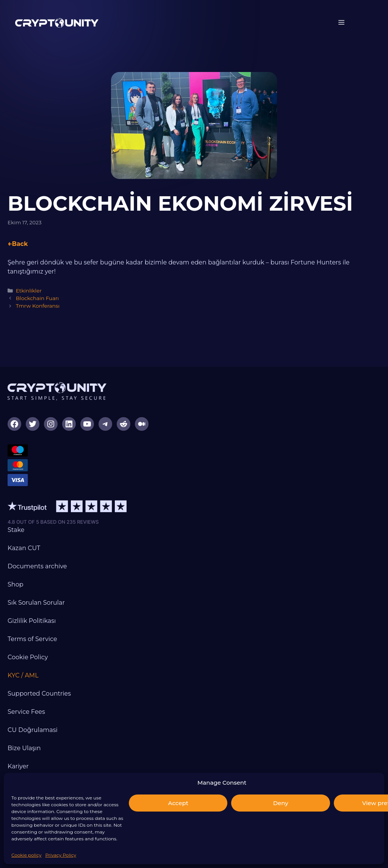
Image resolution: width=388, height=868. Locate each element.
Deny (281, 803)
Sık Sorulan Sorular (36, 603)
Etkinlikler (29, 291)
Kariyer (18, 766)
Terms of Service (32, 639)
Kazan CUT (24, 548)
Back (20, 244)
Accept (178, 803)
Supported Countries (39, 694)
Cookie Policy (28, 657)
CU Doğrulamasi (33, 730)
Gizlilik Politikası (32, 621)
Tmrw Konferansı (38, 306)
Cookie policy (26, 855)
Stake (16, 530)
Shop (16, 584)
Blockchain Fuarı (38, 298)
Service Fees (26, 712)
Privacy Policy (61, 855)
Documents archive (37, 566)
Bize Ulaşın (24, 748)
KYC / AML (23, 675)
